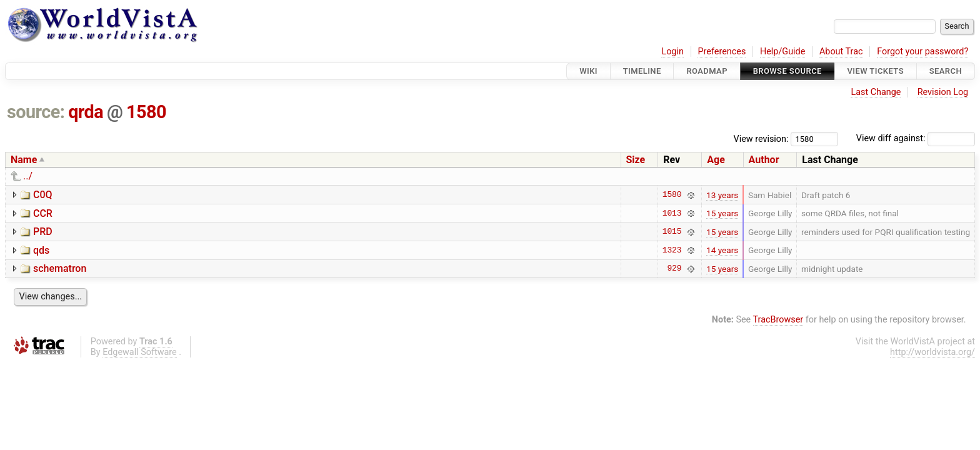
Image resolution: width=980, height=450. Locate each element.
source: (36, 112)
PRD (43, 232)
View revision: (761, 138)
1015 (672, 232)
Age (716, 160)
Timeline (642, 71)
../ (28, 176)
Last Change (876, 92)
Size (636, 160)
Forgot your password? (922, 52)
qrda (86, 112)
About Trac (841, 52)
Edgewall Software (140, 352)
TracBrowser (778, 320)
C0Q (43, 195)
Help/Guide (782, 52)
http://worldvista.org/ (932, 352)
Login (672, 52)
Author (764, 160)
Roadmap (707, 71)
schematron (60, 268)
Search (946, 71)
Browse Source (787, 71)
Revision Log (943, 92)
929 (674, 269)
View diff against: (916, 138)
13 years (722, 195)
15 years (722, 213)
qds (41, 250)
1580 (146, 112)
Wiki (588, 71)
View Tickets (876, 71)
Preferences (722, 52)
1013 (672, 213)
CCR (43, 213)
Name (24, 160)
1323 (672, 250)
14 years (722, 250)
